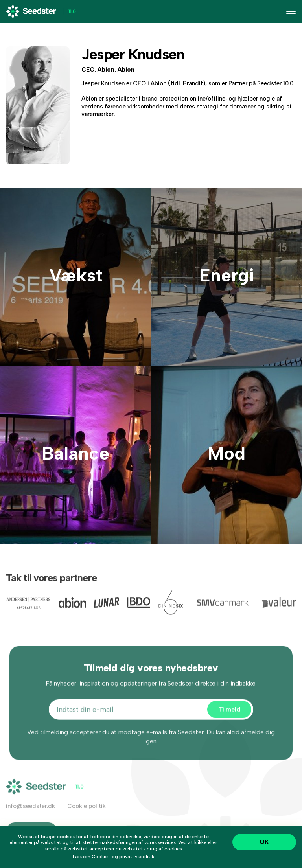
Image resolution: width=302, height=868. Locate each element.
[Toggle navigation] (291, 11)
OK (264, 842)
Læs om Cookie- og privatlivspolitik (113, 857)
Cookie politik (87, 812)
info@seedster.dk (30, 812)
